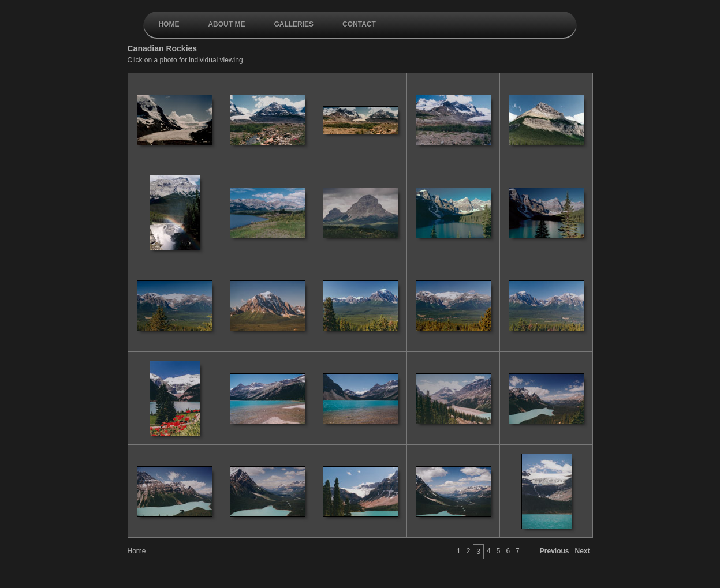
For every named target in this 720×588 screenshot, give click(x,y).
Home (169, 24)
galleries (294, 24)
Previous (555, 551)
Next (582, 551)
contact (359, 24)
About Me (226, 24)
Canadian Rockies (163, 48)
